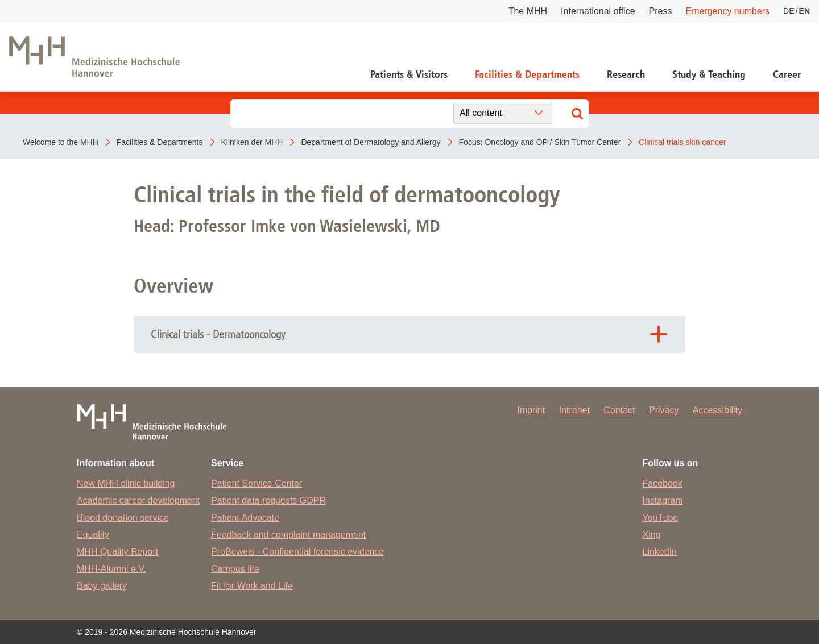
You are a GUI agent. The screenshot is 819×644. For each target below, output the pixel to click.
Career (787, 74)
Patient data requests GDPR (268, 500)
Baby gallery (102, 586)
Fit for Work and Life (252, 586)
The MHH (528, 11)
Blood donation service (123, 518)
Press (661, 11)
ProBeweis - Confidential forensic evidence (297, 552)
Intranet (574, 410)
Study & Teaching (709, 74)
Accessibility (717, 410)
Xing (652, 535)
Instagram (663, 500)
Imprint (531, 410)
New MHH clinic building (126, 483)
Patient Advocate (245, 518)
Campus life (235, 569)
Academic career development (138, 500)
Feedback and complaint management (288, 535)
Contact (619, 410)
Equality (93, 535)
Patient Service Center (257, 483)
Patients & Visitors (409, 74)
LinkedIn (660, 552)
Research (626, 74)
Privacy (664, 410)
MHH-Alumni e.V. (111, 569)
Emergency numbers (727, 11)
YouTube (661, 518)
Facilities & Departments (527, 74)
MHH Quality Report (117, 552)
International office (598, 11)
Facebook (663, 483)
